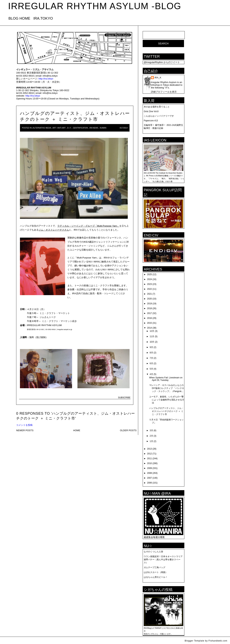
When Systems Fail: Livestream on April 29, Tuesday (166, 379)
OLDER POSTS (128, 430)
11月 (152, 336)
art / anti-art (59, 128)
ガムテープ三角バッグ (155, 567)
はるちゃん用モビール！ (156, 577)
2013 (150, 449)
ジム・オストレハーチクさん (54, 230)
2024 (150, 279)
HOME (77, 430)
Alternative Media (42, 128)
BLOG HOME (19, 18)
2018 (150, 308)
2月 (151, 436)
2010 (150, 463)
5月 (151, 369)
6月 (151, 363)
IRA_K (158, 78)
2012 (150, 454)
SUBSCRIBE (124, 398)
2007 (150, 478)
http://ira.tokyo (46, 79)
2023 (150, 284)
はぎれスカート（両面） (156, 572)
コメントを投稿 (24, 425)
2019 (150, 304)
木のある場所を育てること (157, 107)
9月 (151, 347)
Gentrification (80, 128)
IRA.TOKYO (43, 18)
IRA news (94, 128)
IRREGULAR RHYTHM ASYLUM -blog (95, 6)
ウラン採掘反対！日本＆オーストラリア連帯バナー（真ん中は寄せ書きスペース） (163, 560)
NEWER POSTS (25, 430)
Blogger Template (195, 641)
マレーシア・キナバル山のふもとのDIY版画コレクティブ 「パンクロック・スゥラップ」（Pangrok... (167, 388)
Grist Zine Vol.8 (151, 111)
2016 (150, 318)
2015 (150, 323)
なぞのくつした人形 (153, 552)
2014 (150, 328)
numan (103, 128)
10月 (152, 342)
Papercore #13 (151, 121)
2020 (150, 299)
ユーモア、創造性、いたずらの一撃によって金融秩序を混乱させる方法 (167, 400)
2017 (150, 313)
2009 (150, 468)
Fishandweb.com (218, 641)
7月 (151, 358)
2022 (150, 289)
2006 (150, 483)
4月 (151, 374)
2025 (150, 274)
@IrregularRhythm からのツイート (162, 62)
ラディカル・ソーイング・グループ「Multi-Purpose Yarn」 (88, 226)
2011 (150, 459)
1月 (151, 441)
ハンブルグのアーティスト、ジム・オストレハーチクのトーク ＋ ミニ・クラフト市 (166, 411)
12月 (152, 331)
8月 (151, 353)
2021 (150, 294)
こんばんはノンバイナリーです (159, 116)
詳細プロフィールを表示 (164, 92)
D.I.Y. (69, 128)
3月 (151, 430)
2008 (150, 473)
